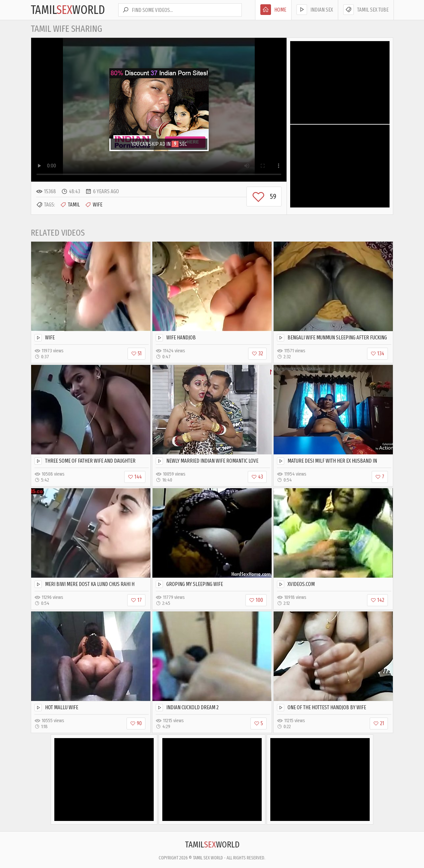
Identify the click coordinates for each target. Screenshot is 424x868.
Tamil (70, 205)
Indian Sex (315, 10)
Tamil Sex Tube (366, 10)
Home (273, 10)
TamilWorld (68, 10)
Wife (94, 205)
